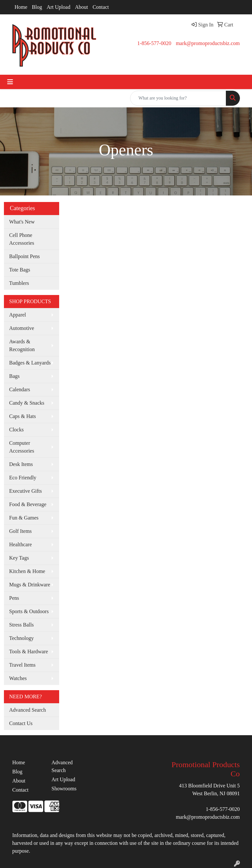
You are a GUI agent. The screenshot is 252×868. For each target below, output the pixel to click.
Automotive (22, 328)
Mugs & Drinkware (30, 585)
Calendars (20, 389)
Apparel (18, 315)
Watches (18, 678)
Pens (14, 598)
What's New (22, 222)
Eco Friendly (23, 478)
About (81, 7)
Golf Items (20, 531)
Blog (37, 7)
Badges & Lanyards (30, 363)
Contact (101, 7)
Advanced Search (27, 710)
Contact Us (21, 723)
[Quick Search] (178, 98)
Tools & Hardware (29, 651)
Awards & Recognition (22, 345)
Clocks (16, 430)
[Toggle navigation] (10, 82)
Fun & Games (24, 518)
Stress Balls (21, 625)
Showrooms (64, 789)
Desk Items (21, 464)
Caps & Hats (23, 416)
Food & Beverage (28, 504)
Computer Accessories (22, 447)
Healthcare (20, 544)
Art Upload (59, 7)
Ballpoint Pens (25, 256)
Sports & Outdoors (29, 611)
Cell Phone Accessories (22, 239)
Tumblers (19, 283)
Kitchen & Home (27, 571)
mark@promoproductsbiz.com (208, 43)
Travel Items (22, 665)
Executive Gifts (25, 491)
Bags (14, 376)
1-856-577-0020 (154, 43)
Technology (21, 638)
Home (21, 7)
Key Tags (19, 558)
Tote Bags (20, 270)
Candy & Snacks (27, 403)
